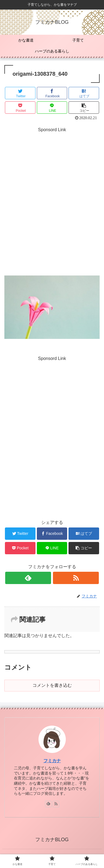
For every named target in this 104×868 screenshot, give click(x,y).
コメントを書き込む (52, 685)
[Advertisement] (52, 209)
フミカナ (52, 761)
